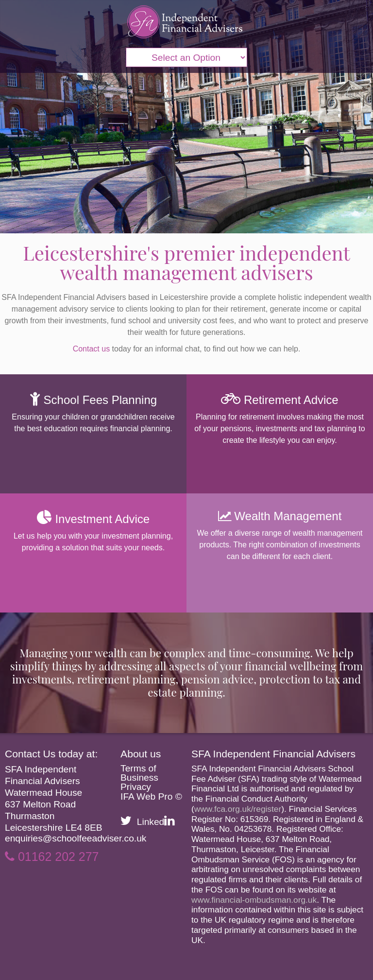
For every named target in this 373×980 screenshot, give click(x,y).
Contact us (91, 349)
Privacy (136, 787)
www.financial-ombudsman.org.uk (254, 900)
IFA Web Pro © (151, 796)
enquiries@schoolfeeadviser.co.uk (76, 838)
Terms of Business (139, 773)
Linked (156, 822)
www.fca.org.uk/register (238, 809)
